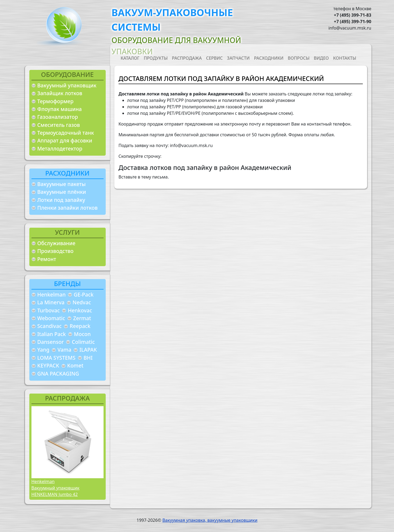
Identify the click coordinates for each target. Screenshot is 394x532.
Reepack (80, 326)
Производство (56, 251)
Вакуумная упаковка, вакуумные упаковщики (210, 520)
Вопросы (299, 58)
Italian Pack (52, 334)
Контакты (345, 58)
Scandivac (50, 326)
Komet (75, 365)
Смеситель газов (59, 125)
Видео (321, 58)
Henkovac (80, 310)
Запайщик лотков (60, 93)
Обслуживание (56, 243)
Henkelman (52, 294)
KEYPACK (48, 365)
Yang (43, 350)
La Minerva (51, 302)
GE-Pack (84, 294)
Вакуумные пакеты (62, 184)
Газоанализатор (58, 117)
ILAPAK (88, 350)
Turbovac (49, 310)
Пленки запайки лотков (68, 208)
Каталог (130, 58)
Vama (65, 350)
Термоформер (56, 101)
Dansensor (51, 342)
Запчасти (238, 58)
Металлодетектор (60, 149)
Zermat (82, 318)
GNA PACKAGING (58, 374)
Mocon (82, 334)
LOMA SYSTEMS (56, 358)
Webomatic (51, 318)
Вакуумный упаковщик (67, 85)
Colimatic (83, 342)
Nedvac (82, 302)
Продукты (156, 58)
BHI (88, 358)
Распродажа (187, 58)
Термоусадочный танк (66, 133)
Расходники (269, 58)
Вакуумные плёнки (62, 192)
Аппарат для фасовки (65, 140)
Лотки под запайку (61, 200)
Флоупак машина (60, 109)
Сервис (214, 58)
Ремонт (47, 259)
